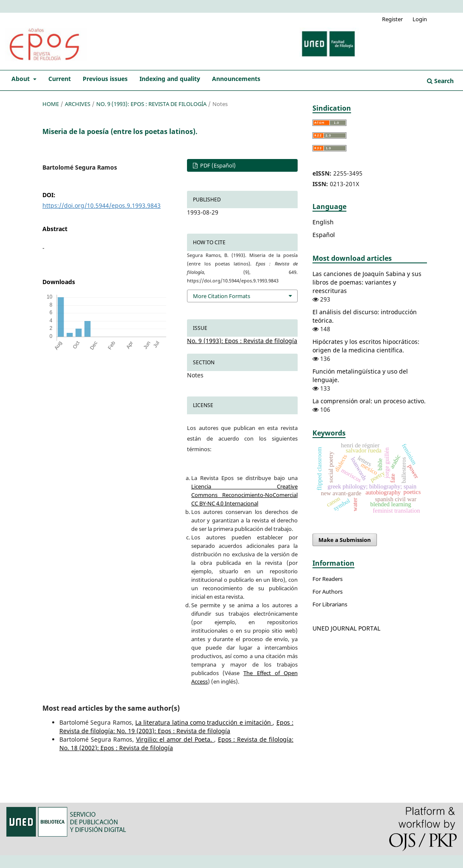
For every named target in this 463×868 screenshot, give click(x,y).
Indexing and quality (170, 79)
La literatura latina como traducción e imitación (204, 722)
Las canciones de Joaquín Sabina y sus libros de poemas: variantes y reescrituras (367, 282)
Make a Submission (345, 540)
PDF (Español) (217, 165)
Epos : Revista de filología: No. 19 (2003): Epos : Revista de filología (176, 727)
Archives (78, 104)
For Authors (328, 592)
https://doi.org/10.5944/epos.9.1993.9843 (102, 205)
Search (440, 81)
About (21, 79)
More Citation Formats (222, 296)
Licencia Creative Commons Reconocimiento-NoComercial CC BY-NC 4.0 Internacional (244, 495)
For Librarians (330, 604)
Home (51, 104)
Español (324, 235)
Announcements (236, 79)
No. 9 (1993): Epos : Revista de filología (151, 104)
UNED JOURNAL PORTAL (346, 628)
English (323, 222)
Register (392, 19)
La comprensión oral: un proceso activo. (369, 401)
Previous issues (105, 79)
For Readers (328, 579)
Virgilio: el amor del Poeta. (175, 739)
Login (420, 19)
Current (60, 79)
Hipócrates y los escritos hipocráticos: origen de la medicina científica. (366, 346)
